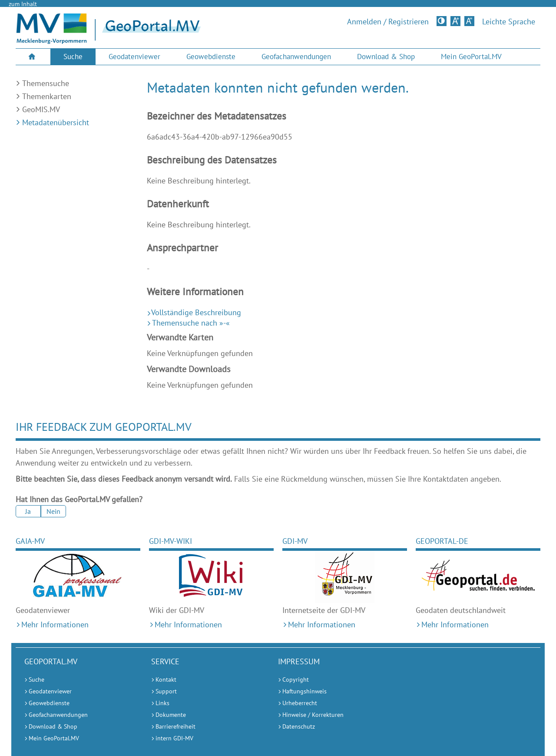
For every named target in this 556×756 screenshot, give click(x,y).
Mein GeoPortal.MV (471, 57)
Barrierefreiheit (175, 726)
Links (162, 703)
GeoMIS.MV (41, 109)
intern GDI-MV (174, 738)
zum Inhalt (23, 4)
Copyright (296, 679)
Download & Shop (386, 57)
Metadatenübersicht (56, 122)
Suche (73, 57)
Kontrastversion (442, 21)
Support (166, 691)
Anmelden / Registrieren (388, 22)
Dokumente (171, 715)
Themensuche (46, 83)
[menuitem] (33, 57)
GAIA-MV (30, 541)
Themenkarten (47, 96)
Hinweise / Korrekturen (313, 715)
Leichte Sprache (509, 22)
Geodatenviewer (134, 57)
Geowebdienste (211, 57)
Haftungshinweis (304, 691)
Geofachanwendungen (296, 57)
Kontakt (166, 679)
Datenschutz (299, 726)
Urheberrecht (300, 703)
